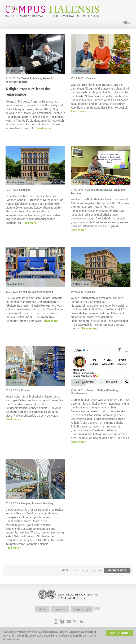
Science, (38, 78)
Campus (91, 78)
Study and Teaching (42, 292)
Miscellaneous (79, 393)
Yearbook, (27, 78)
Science (25, 390)
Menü (127, 23)
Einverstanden (120, 633)
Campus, (109, 190)
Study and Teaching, (108, 390)
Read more (43, 128)
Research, (48, 78)
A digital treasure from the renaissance (28, 91)
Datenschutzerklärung (82, 632)
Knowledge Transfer (16, 82)
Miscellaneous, (95, 190)
